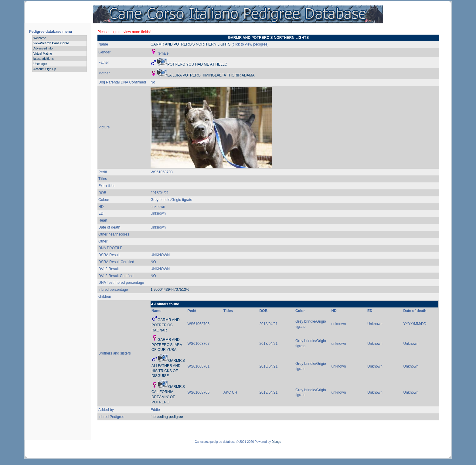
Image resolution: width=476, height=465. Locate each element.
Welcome (40, 38)
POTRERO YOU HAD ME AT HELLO (197, 64)
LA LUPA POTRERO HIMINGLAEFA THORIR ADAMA (211, 75)
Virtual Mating (43, 54)
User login (40, 64)
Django (277, 442)
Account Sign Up (45, 69)
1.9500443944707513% (170, 290)
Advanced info (43, 48)
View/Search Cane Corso (51, 43)
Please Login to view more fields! (124, 32)
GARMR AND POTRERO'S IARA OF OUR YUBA (167, 345)
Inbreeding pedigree (167, 417)
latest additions (44, 59)
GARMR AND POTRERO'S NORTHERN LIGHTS (190, 44)
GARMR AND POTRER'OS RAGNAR (166, 325)
